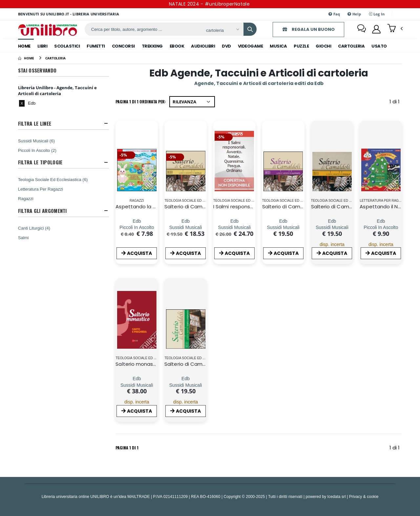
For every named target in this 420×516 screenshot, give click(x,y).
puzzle (301, 46)
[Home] (26, 58)
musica (278, 46)
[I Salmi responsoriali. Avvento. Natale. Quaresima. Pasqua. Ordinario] (235, 221)
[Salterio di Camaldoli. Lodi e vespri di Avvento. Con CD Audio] (283, 221)
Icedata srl (337, 496)
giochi (323, 46)
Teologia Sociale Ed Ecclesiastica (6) (53, 179)
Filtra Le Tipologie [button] (40, 162)
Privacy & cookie (364, 496)
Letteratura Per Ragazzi (41, 189)
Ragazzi (26, 198)
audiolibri (203, 46)
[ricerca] (143, 29)
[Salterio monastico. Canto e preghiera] (137, 379)
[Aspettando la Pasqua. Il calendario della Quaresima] (137, 221)
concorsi (123, 46)
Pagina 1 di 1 (127, 448)
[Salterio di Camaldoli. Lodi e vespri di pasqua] (332, 221)
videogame (251, 46)
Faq (334, 14)
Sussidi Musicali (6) (36, 141)
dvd (226, 46)
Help (354, 14)
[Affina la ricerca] (222, 30)
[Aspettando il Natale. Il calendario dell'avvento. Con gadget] (381, 221)
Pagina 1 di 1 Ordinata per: (141, 102)
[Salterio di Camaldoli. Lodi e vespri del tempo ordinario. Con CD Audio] (186, 379)
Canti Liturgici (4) (34, 228)
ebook (177, 46)
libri (42, 46)
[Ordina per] (192, 102)
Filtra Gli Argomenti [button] (42, 211)
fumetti (96, 46)
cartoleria (351, 46)
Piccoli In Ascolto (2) (37, 150)
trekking (152, 46)
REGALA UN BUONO (309, 29)
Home (24, 46)
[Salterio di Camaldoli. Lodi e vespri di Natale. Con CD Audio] (186, 221)
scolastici (67, 46)
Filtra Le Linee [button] (35, 124)
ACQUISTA (137, 253)
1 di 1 (396, 103)
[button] (395, 29)
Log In (377, 14)
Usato (379, 46)
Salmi (23, 237)
